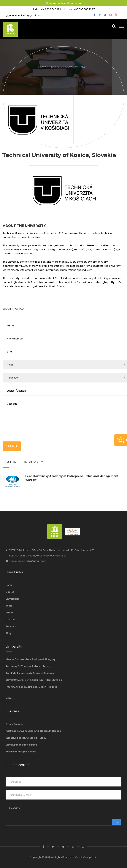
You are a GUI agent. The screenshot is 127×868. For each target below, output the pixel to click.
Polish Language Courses (21, 752)
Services (11, 626)
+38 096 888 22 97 (84, 9)
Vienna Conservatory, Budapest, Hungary (30, 659)
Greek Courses (14, 724)
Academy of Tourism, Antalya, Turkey (28, 666)
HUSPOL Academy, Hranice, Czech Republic (31, 687)
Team (9, 606)
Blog (8, 633)
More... (9, 698)
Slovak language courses (21, 745)
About (9, 613)
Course (10, 592)
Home (9, 585)
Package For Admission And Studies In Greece (33, 731)
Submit (12, 446)
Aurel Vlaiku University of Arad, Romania (30, 673)
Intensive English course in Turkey (26, 738)
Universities (12, 599)
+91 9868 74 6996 (51, 9)
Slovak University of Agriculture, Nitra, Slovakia (34, 680)
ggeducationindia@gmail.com (24, 15)
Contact (11, 619)
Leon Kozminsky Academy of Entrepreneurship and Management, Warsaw (72, 478)
